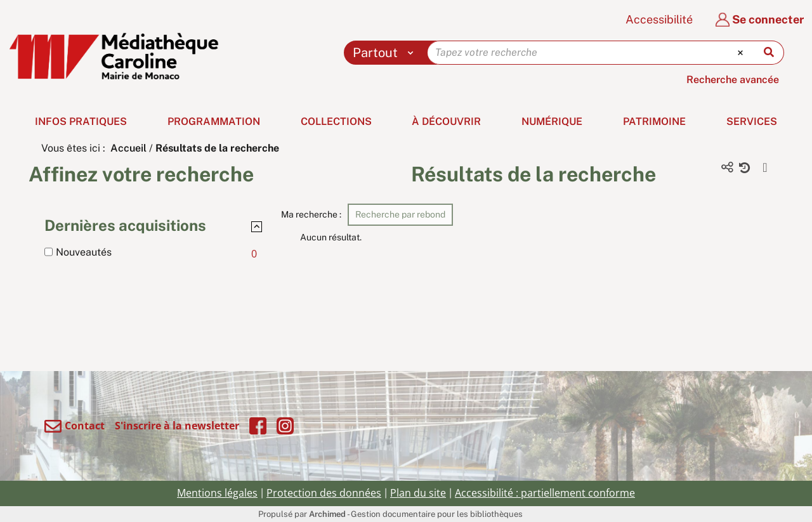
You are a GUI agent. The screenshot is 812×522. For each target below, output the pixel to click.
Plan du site (418, 493)
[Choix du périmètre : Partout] (386, 53)
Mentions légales (217, 493)
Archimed (327, 514)
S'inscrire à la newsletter (177, 426)
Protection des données (324, 493)
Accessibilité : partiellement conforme (545, 493)
